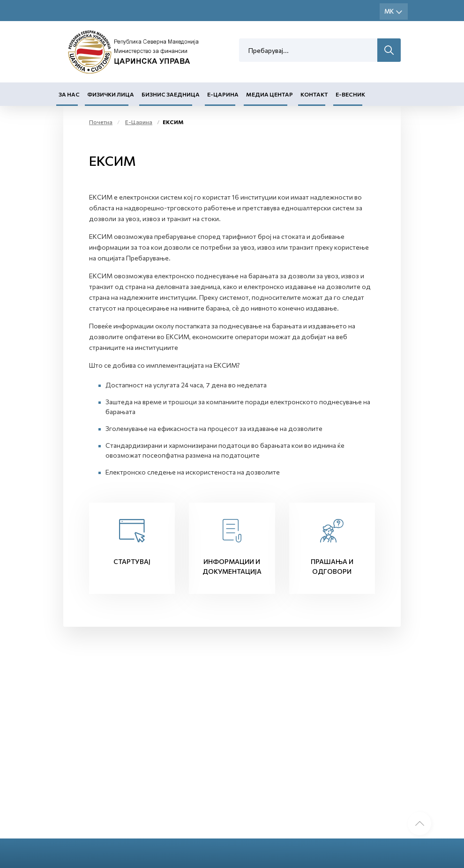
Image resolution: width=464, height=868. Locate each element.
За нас (69, 94)
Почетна (101, 122)
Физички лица (111, 94)
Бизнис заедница (171, 94)
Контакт (314, 94)
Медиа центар (269, 94)
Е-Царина (223, 94)
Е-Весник (350, 94)
